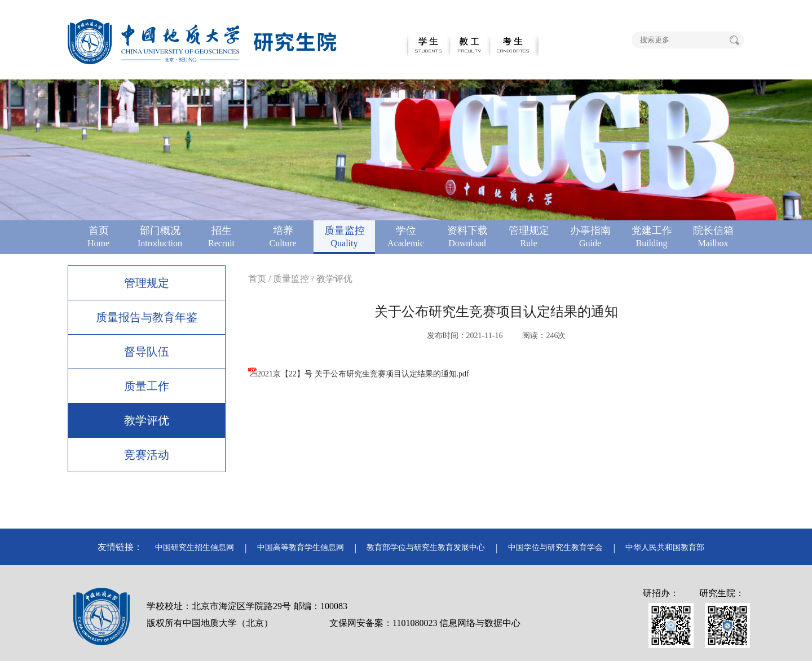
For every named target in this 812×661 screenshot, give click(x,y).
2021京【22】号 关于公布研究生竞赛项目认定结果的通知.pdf (359, 374)
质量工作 (147, 386)
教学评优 (147, 420)
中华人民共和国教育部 (665, 547)
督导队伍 (147, 352)
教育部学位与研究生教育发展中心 (426, 547)
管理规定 (147, 283)
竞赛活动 (147, 455)
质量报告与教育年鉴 (147, 317)
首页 (257, 279)
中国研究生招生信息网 (195, 547)
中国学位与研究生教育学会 (555, 547)
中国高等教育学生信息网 (301, 547)
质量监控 (291, 279)
